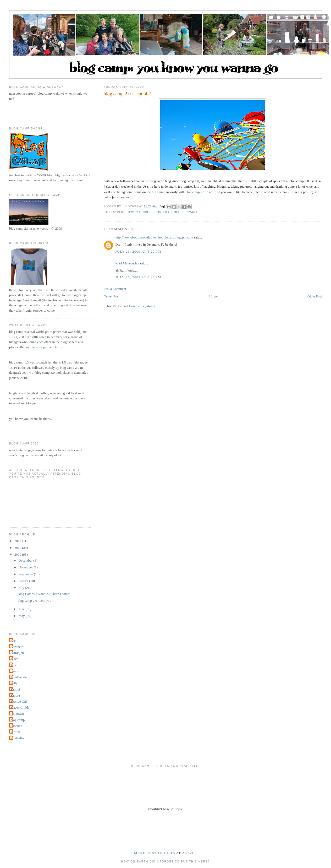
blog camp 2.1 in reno (200, 192)
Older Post (315, 296)
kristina (16, 732)
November (26, 567)
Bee (13, 641)
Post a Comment (115, 289)
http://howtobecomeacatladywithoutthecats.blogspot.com (154, 237)
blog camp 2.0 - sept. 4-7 (35, 601)
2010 (18, 548)
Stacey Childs (20, 707)
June (22, 609)
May (22, 616)
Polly (14, 683)
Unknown (17, 714)
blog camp (18, 720)
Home (213, 296)
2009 (18, 554)
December (26, 560)
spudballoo (18, 738)
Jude (14, 665)
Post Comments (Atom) (139, 306)
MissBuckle (19, 677)
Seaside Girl (19, 701)
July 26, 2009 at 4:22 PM (138, 251)
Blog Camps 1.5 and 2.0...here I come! (44, 594)
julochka (16, 726)
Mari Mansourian (127, 263)
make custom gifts (155, 853)
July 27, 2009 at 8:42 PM (138, 277)
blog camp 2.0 (129, 212)
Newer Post (112, 296)
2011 (18, 541)
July (22, 588)
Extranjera (18, 653)
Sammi (15, 689)
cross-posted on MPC (162, 212)
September (26, 574)
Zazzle (189, 853)
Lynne (15, 671)
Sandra (15, 695)
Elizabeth (17, 647)
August (24, 581)
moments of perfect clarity (44, 347)
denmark (190, 212)
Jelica (14, 659)
